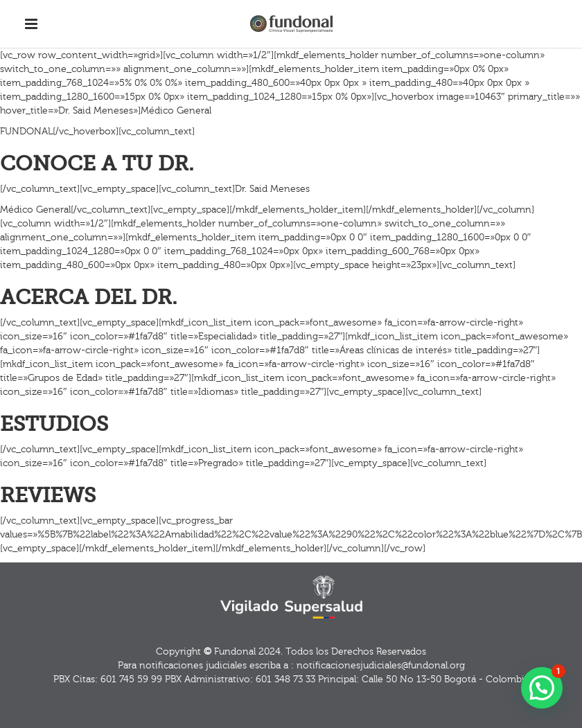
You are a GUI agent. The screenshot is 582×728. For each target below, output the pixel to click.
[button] (542, 688)
